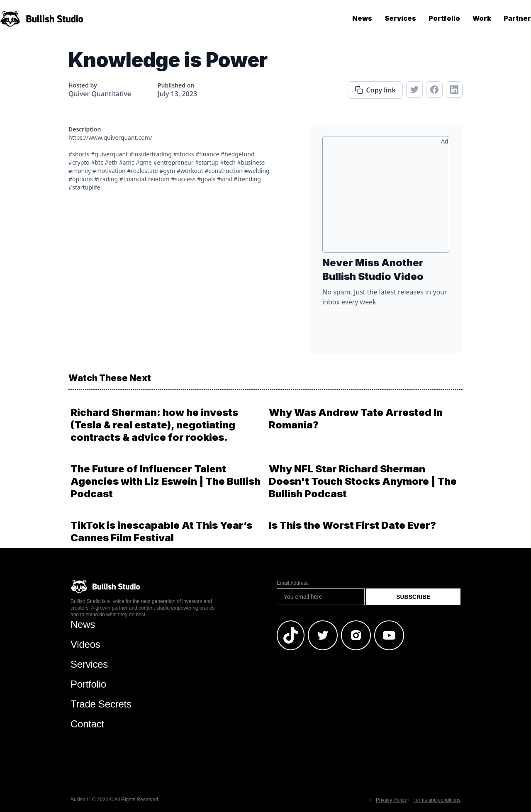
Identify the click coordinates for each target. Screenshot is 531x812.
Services (400, 18)
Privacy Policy (391, 800)
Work (482, 18)
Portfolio (444, 18)
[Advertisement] (386, 197)
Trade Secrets (101, 704)
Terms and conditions (437, 800)
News (362, 18)
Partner (517, 18)
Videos (85, 644)
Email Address (293, 583)
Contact (87, 724)
